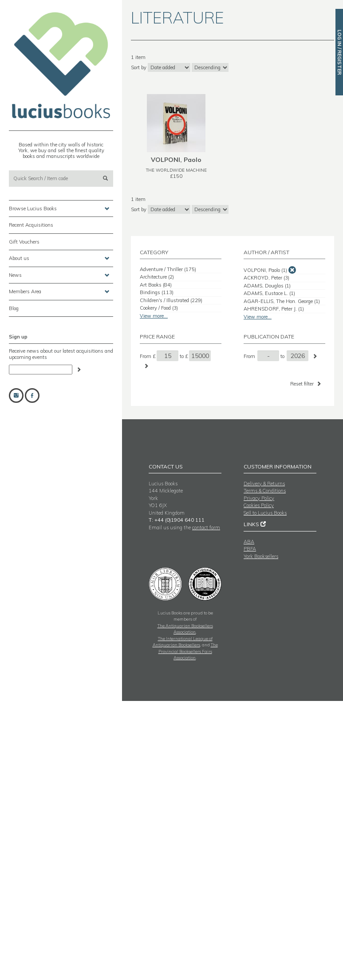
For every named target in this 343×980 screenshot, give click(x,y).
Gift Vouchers (24, 242)
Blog (14, 308)
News (59, 275)
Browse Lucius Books (59, 209)
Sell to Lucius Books (265, 513)
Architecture (157, 277)
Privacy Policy (259, 498)
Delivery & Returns (264, 484)
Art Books (156, 285)
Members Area (59, 292)
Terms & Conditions (265, 491)
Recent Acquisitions (31, 225)
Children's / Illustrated (171, 300)
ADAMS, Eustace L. (269, 293)
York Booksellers (261, 556)
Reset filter (306, 384)
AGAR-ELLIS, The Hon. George (282, 301)
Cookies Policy (259, 505)
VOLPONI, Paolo (265, 270)
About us (59, 258)
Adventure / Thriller (168, 269)
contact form (206, 527)
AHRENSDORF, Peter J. (274, 309)
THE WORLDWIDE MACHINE (176, 170)
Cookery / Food (159, 308)
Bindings (157, 292)
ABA (249, 542)
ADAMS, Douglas (267, 286)
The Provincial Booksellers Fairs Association (188, 651)
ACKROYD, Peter (266, 278)
